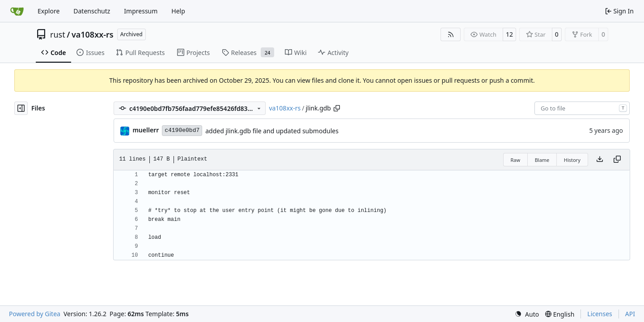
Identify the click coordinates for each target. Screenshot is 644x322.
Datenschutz (92, 11)
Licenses (600, 314)
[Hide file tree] (21, 108)
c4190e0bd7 (182, 130)
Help (178, 11)
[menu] (527, 314)
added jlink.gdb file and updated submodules (272, 131)
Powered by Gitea (35, 314)
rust (58, 34)
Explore (49, 11)
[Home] (17, 11)
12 (509, 34)
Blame (542, 160)
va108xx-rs (93, 34)
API (630, 314)
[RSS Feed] (451, 34)
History (572, 160)
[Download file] (600, 160)
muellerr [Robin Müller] (146, 130)
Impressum (141, 11)
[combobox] (582, 108)
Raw (516, 160)
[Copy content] (617, 160)
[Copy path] (337, 108)
